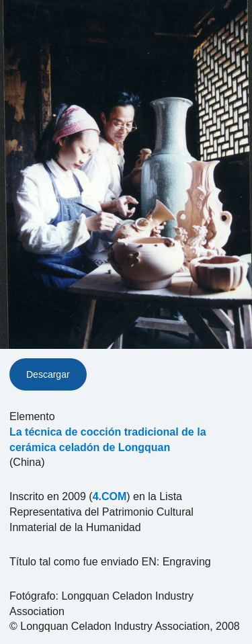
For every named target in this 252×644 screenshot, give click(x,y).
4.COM (110, 496)
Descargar (48, 374)
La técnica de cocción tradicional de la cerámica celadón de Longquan (108, 440)
